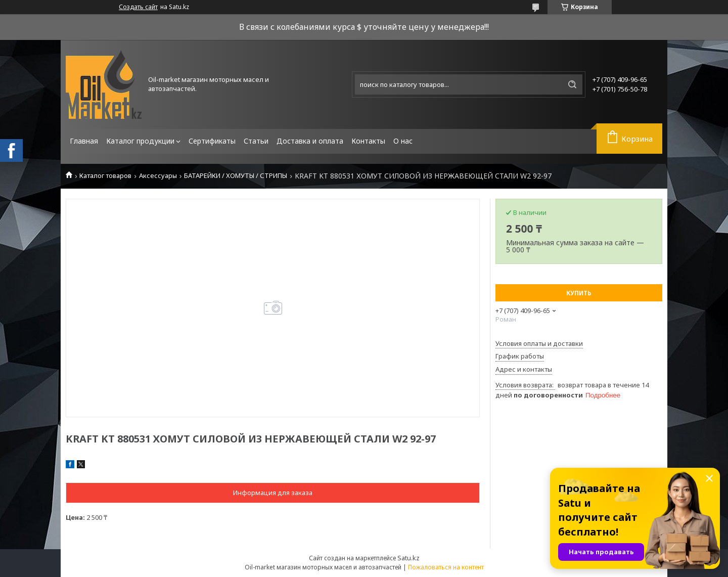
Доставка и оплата (310, 141)
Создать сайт (138, 7)
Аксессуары (158, 176)
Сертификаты (212, 141)
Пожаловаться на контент (446, 567)
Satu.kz (408, 558)
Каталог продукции (140, 141)
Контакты (368, 141)
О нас (403, 141)
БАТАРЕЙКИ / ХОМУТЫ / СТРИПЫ (236, 176)
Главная (84, 141)
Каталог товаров (105, 176)
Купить (579, 293)
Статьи (256, 141)
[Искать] (572, 84)
